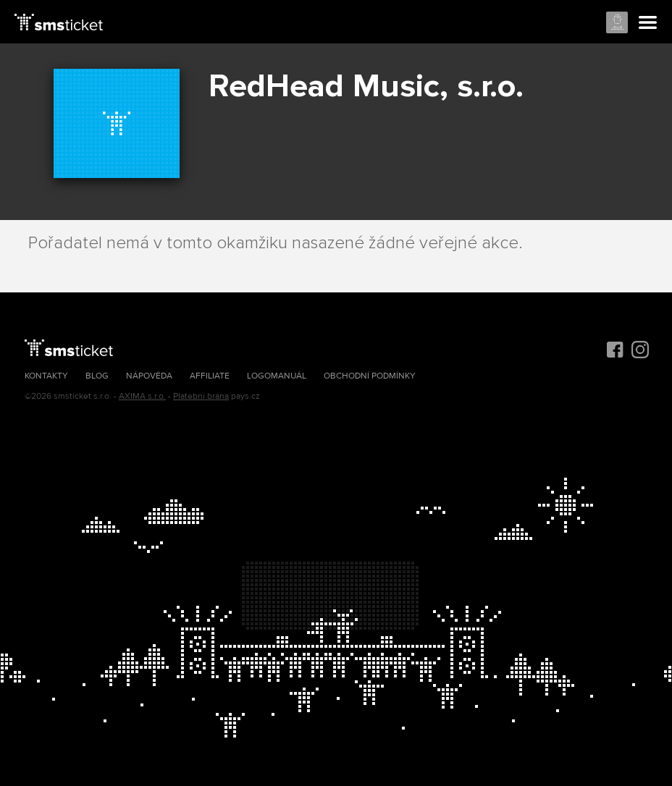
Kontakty (46, 376)
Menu (648, 23)
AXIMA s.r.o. (142, 396)
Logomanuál (277, 376)
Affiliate (210, 376)
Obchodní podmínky (370, 376)
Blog (97, 376)
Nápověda (149, 376)
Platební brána (201, 396)
